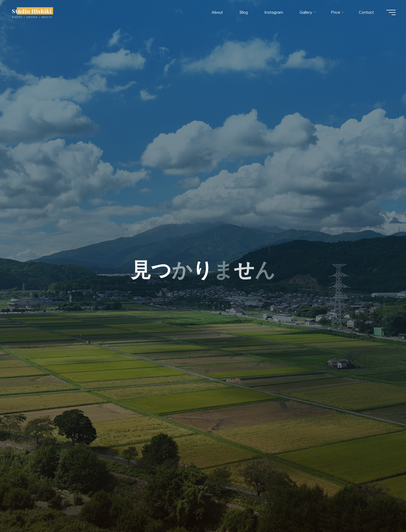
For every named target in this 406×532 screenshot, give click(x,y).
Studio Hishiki (32, 11)
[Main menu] (391, 12)
